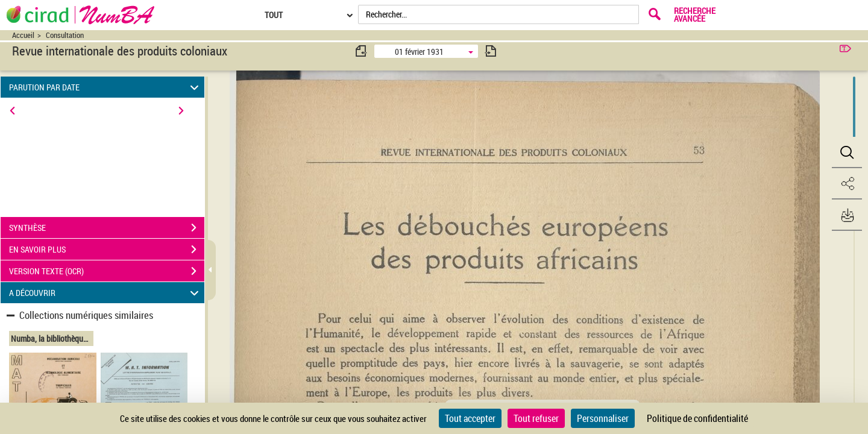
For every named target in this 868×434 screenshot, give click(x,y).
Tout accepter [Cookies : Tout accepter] (470, 418)
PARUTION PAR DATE (106, 87)
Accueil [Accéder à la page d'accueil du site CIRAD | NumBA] (23, 35)
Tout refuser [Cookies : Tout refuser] (536, 418)
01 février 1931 (419, 52)
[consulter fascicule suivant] (491, 51)
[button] (847, 153)
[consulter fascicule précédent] (362, 51)
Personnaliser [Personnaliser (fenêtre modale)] (603, 418)
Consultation (65, 35)
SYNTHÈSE (107, 228)
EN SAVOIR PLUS (107, 250)
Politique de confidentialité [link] (697, 418)
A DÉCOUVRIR (106, 293)
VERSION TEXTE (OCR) (107, 271)
